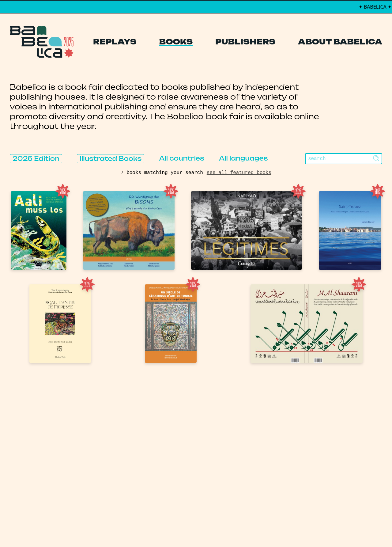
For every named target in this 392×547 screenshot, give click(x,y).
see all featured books (239, 173)
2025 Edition (36, 159)
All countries (182, 158)
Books (176, 42)
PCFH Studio (192, 530)
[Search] (344, 159)
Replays (115, 42)
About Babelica (340, 42)
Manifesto (167, 470)
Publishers (245, 42)
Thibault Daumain (228, 530)
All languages (243, 158)
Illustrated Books (111, 159)
